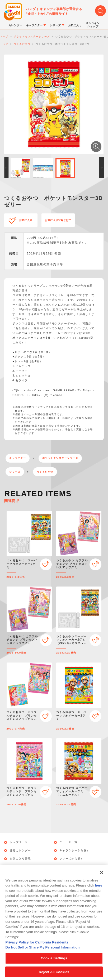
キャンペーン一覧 (22, 867)
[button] (6, 168)
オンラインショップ (73, 867)
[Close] (102, 876)
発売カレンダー (20, 851)
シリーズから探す (72, 859)
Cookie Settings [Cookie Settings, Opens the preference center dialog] (54, 962)
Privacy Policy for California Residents (37, 946)
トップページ (19, 842)
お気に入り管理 (20, 859)
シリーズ (15, 472)
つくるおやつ (45, 472)
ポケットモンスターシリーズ (60, 458)
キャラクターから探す (75, 851)
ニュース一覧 (69, 842)
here (99, 890)
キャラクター (18, 458)
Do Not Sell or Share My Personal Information (42, 952)
